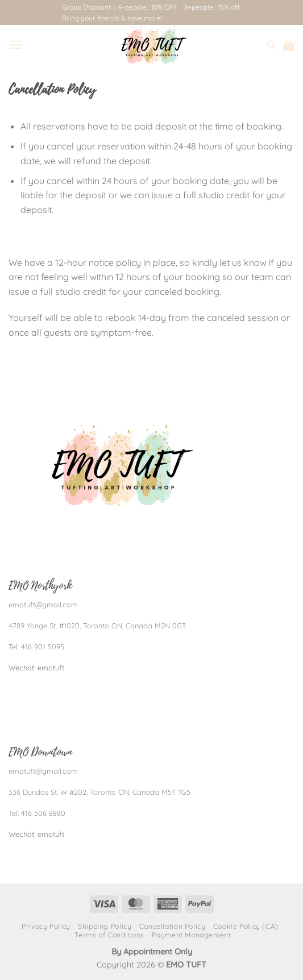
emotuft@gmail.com (43, 604)
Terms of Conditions (109, 935)
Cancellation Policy (173, 926)
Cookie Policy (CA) (246, 926)
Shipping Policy (105, 926)
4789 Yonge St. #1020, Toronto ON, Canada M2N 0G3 (97, 625)
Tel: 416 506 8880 (37, 813)
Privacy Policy (46, 926)
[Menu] (15, 45)
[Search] (271, 45)
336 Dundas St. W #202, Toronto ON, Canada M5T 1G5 (99, 792)
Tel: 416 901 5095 (36, 647)
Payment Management (191, 935)
